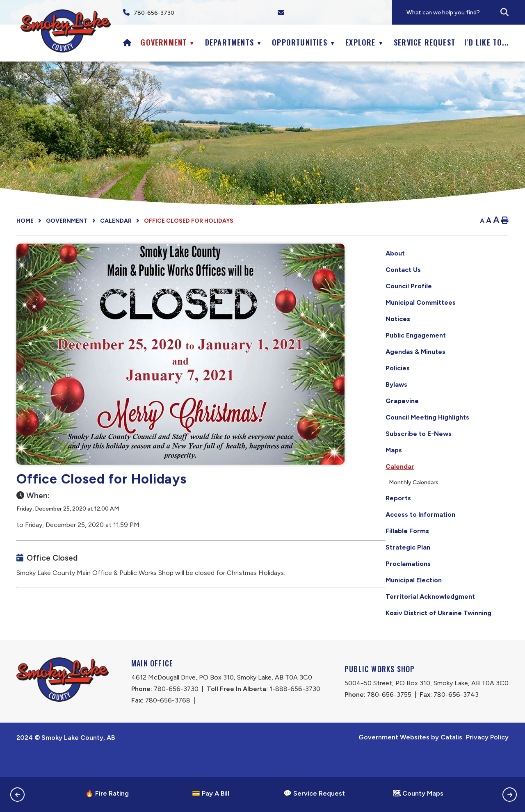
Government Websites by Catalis (410, 762)
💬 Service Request (314, 793)
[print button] (505, 221)
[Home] (127, 42)
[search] (465, 13)
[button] (504, 12)
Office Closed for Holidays (189, 221)
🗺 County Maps (418, 793)
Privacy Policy (487, 762)
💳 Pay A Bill (211, 793)
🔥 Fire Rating (107, 793)
